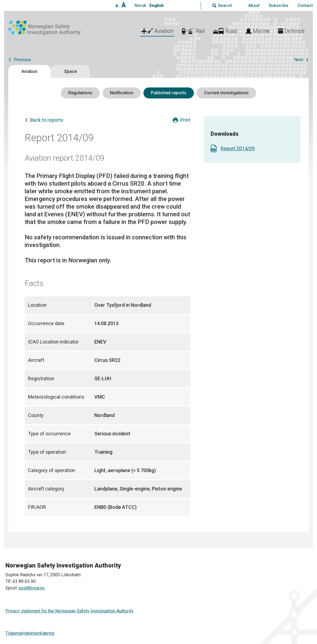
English (157, 5)
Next (299, 60)
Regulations (80, 93)
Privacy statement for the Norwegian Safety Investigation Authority (70, 611)
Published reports (169, 93)
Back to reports (47, 120)
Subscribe (279, 5)
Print (185, 120)
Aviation (29, 71)
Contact (305, 5)
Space (70, 71)
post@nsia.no (32, 588)
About (254, 5)
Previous (22, 60)
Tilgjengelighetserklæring (30, 633)
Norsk (140, 5)
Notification (122, 93)
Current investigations (226, 93)
